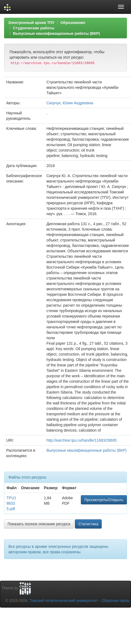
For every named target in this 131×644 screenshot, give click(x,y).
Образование (73, 23)
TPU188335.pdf (11, 503)
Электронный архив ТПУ (31, 23)
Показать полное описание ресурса (39, 524)
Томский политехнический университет (64, 601)
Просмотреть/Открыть (104, 500)
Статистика (88, 524)
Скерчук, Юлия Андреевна (70, 103)
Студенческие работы (34, 28)
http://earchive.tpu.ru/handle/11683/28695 (82, 440)
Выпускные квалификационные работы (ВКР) (57, 33)
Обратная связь (115, 601)
